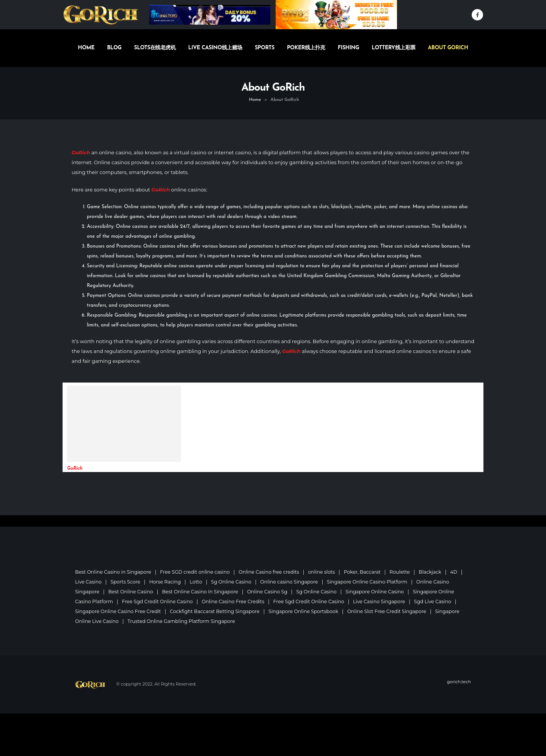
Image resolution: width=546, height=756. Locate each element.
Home (86, 48)
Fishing (348, 48)
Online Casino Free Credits (234, 602)
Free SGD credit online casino (196, 572)
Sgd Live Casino (435, 602)
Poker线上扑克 (306, 48)
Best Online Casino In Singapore (201, 592)
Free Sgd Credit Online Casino (158, 602)
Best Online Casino (131, 592)
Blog (114, 48)
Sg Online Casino (232, 582)
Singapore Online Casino (377, 592)
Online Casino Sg (269, 592)
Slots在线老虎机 (155, 48)
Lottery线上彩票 (393, 48)
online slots (323, 572)
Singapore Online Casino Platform (369, 582)
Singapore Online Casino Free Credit (118, 611)
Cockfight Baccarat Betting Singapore (216, 611)
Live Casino (89, 582)
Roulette (402, 572)
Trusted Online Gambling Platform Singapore (182, 621)
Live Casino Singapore (382, 602)
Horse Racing (166, 582)
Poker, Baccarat (364, 572)
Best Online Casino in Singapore (113, 572)
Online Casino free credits (271, 572)
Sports (265, 48)
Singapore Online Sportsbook (305, 611)
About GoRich (448, 48)
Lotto (197, 582)
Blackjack (433, 572)
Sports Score (126, 582)
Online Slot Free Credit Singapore (389, 611)
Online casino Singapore (290, 582)
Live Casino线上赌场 (215, 48)
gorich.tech (459, 682)
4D (456, 572)
